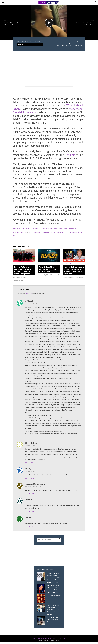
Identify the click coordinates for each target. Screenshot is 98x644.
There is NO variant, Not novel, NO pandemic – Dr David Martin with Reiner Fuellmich (53, 610)
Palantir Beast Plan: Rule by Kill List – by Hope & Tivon (47, 269)
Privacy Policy (55, 640)
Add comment (18, 281)
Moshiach (16, 232)
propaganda (36, 232)
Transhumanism (38, 41)
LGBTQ (60, 229)
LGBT (55, 229)
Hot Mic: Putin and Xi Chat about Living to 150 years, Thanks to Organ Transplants (22, 270)
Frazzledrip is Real (56, 595)
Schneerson (45, 232)
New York (24, 232)
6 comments (60, 45)
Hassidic (44, 229)
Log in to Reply (29, 437)
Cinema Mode (79, 43)
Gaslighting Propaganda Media (25, 41)
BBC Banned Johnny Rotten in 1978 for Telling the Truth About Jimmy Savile (53, 589)
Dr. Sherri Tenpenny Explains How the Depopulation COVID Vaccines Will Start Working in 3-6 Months (54, 578)
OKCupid (70, 155)
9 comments (55, 275)
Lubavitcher (73, 229)
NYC (30, 232)
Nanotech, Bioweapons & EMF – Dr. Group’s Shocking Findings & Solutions (74, 270)
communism (36, 229)
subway (53, 232)
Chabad (15, 229)
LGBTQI (65, 229)
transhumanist (62, 232)
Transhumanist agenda (76, 232)
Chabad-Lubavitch (25, 229)
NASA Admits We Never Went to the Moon (53, 620)
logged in (29, 293)
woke (15, 236)
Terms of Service (44, 640)
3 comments (79, 277)
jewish (50, 229)
